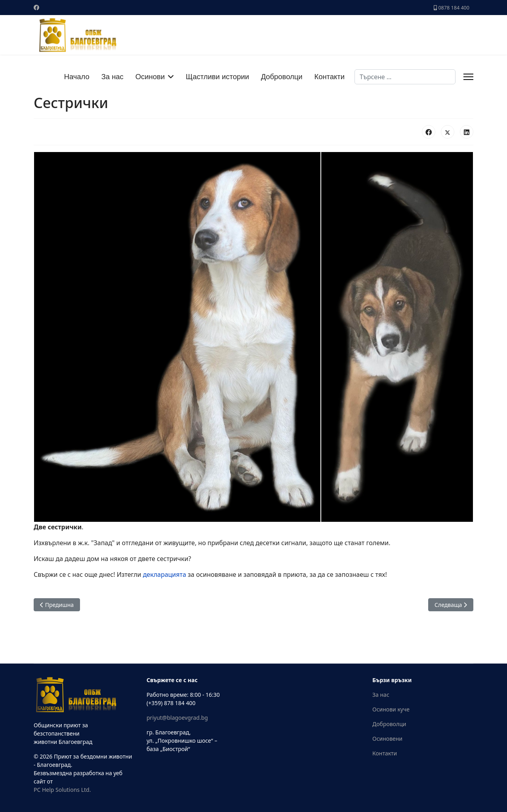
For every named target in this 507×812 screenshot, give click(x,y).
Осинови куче (391, 709)
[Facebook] (36, 7)
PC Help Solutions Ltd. (62, 790)
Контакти (330, 77)
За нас (112, 77)
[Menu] (468, 77)
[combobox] (405, 77)
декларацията (165, 574)
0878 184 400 (454, 8)
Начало (77, 77)
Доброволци (282, 77)
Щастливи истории (217, 77)
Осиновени (387, 739)
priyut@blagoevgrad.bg (177, 718)
